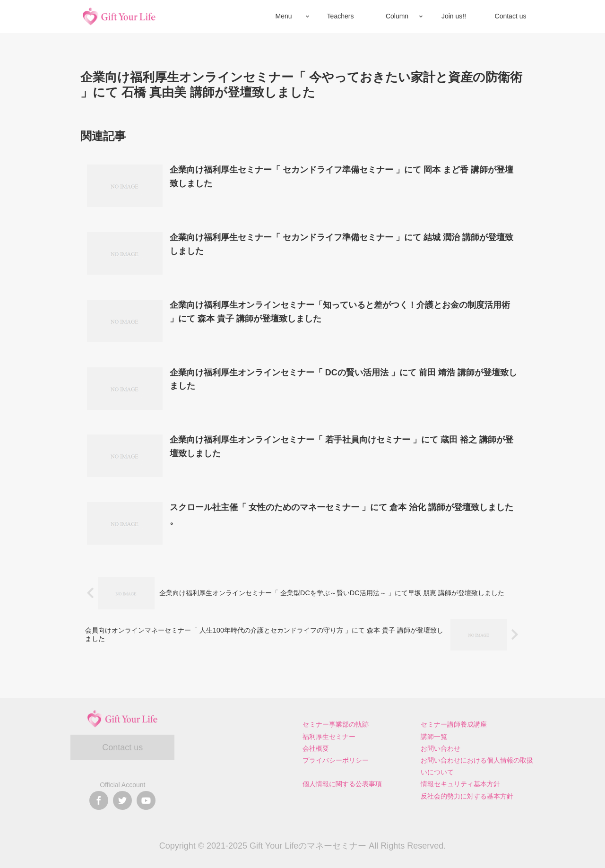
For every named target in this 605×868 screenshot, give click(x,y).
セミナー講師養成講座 (454, 724)
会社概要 (316, 748)
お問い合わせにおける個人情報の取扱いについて (477, 766)
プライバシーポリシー (336, 760)
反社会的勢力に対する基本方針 (467, 796)
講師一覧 (434, 737)
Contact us (122, 747)
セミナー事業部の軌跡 (336, 724)
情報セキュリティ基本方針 (460, 784)
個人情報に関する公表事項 (342, 784)
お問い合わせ (441, 748)
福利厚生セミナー (329, 737)
